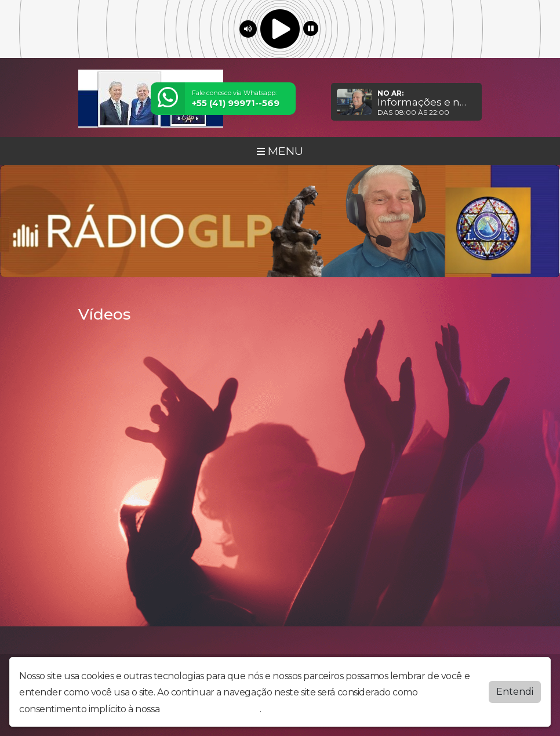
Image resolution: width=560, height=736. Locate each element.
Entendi (515, 692)
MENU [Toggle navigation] (280, 151)
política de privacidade (211, 709)
